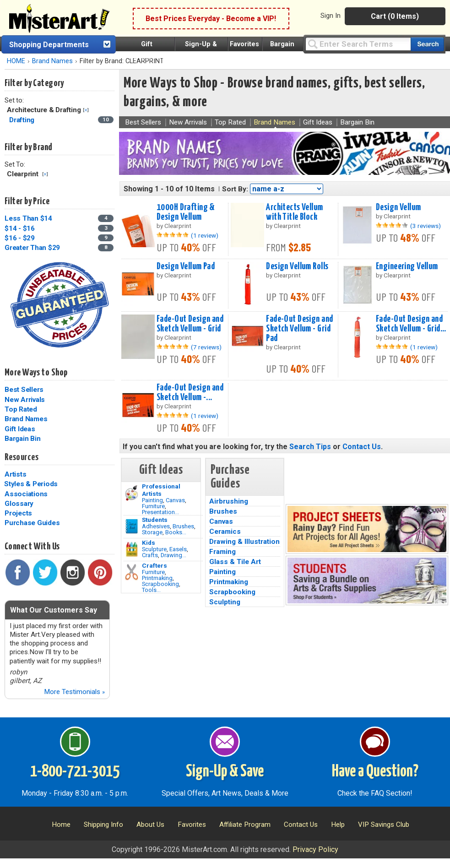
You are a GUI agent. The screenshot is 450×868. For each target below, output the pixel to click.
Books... (176, 532)
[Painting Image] (132, 493)
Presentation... (160, 512)
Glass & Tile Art (235, 562)
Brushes (183, 526)
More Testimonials (74, 692)
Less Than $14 (28, 218)
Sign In (331, 16)
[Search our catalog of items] (427, 44)
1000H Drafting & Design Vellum (186, 212)
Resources (22, 457)
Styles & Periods (31, 484)
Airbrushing (229, 501)
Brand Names (52, 61)
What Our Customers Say (54, 610)
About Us (150, 825)
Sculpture (154, 549)
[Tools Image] (132, 572)
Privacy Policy (315, 849)
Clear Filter (86, 110)
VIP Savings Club (384, 825)
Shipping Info (103, 825)
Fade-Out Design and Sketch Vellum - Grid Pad (299, 329)
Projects (18, 513)
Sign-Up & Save (225, 772)
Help (338, 825)
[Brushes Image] (132, 526)
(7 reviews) (206, 347)
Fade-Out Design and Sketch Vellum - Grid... (411, 324)
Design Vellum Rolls (297, 266)
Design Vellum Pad (186, 266)
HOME (16, 61)
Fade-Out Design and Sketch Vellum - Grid (190, 324)
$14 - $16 (20, 228)
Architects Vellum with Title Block (294, 212)
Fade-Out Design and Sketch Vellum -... (190, 393)
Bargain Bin (22, 439)
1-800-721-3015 (75, 772)
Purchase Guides (32, 523)
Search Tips (310, 447)
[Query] (358, 44)
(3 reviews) (426, 226)
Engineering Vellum (407, 266)
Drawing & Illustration (244, 542)
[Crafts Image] (132, 549)
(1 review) (205, 235)
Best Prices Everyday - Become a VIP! (211, 19)
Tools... (151, 590)
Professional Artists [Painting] (161, 490)
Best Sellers (24, 390)
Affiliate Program (245, 825)
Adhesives (156, 526)
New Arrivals (25, 400)
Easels (178, 549)
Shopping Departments (49, 45)
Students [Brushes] (155, 520)
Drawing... (173, 555)
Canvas (175, 500)
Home (61, 825)
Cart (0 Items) (395, 16)
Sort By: (235, 189)
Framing (222, 552)
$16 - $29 (20, 238)
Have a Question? (375, 772)
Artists (15, 474)
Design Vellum (398, 207)
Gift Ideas (20, 429)
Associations (26, 494)
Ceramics (225, 532)
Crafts (150, 555)
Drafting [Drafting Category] (23, 120)
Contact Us (362, 447)
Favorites (244, 44)
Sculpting (225, 602)
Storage (152, 532)
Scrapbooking (160, 584)
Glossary (19, 504)
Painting (152, 500)
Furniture (153, 506)
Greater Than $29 (32, 248)
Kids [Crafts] (149, 542)
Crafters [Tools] (155, 565)
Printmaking (157, 578)
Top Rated (21, 409)
